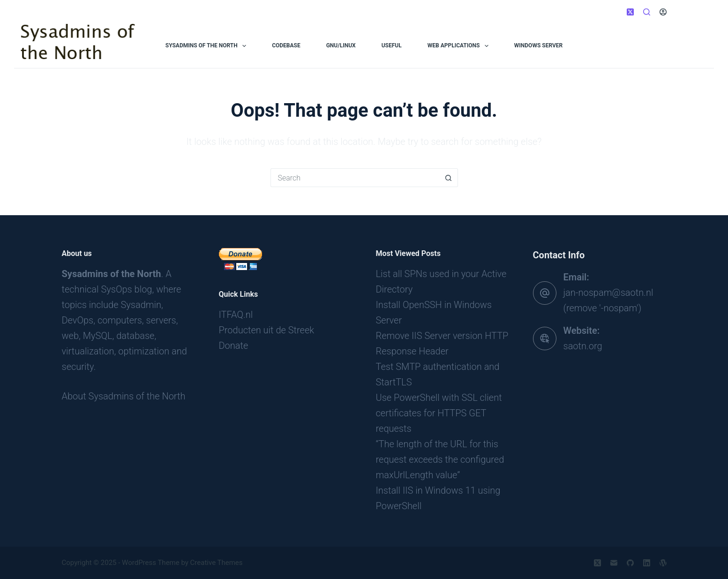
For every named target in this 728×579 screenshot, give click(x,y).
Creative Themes (217, 563)
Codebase (286, 45)
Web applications (460, 46)
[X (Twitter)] (630, 12)
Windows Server (538, 45)
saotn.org (583, 346)
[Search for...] (355, 178)
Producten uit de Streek (267, 330)
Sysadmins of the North (208, 46)
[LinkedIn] (647, 563)
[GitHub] (630, 563)
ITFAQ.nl (236, 315)
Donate (234, 346)
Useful (392, 45)
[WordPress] (663, 563)
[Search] (647, 12)
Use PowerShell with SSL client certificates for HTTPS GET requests (439, 413)
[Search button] (449, 178)
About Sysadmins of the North (124, 396)
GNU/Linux (341, 45)
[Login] (663, 12)
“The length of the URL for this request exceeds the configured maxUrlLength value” (440, 459)
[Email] (614, 563)
